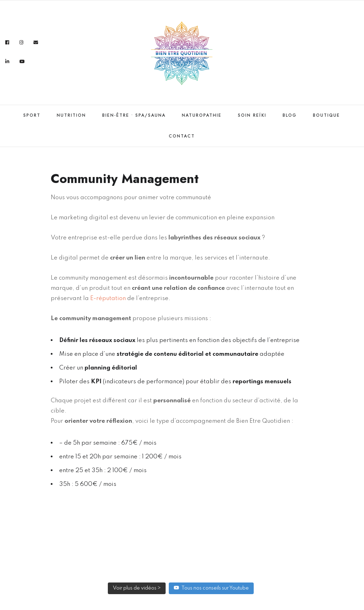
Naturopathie (202, 115)
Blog (290, 115)
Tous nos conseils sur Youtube (211, 588)
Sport (32, 115)
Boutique (326, 115)
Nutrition (71, 115)
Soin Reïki (252, 115)
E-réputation (107, 298)
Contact (182, 136)
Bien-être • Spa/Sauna (134, 115)
